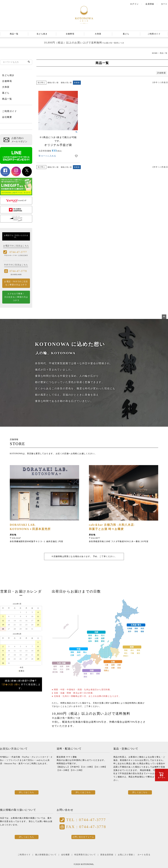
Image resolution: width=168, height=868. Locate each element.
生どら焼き (42, 34)
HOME (155, 53)
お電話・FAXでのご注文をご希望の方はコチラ (16, 283)
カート (164, 4)
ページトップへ (164, 317)
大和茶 (98, 34)
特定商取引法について (85, 855)
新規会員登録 (107, 855)
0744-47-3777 (18, 252)
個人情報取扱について (46, 855)
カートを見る (144, 855)
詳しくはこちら (27, 792)
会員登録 (150, 4)
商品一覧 (14, 34)
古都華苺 (70, 34)
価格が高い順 (66, 83)
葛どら (126, 34)
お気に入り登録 (125, 855)
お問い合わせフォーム (83, 837)
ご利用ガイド (154, 34)
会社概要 (7, 117)
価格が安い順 (53, 83)
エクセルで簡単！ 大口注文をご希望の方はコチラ (16, 297)
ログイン (134, 4)
